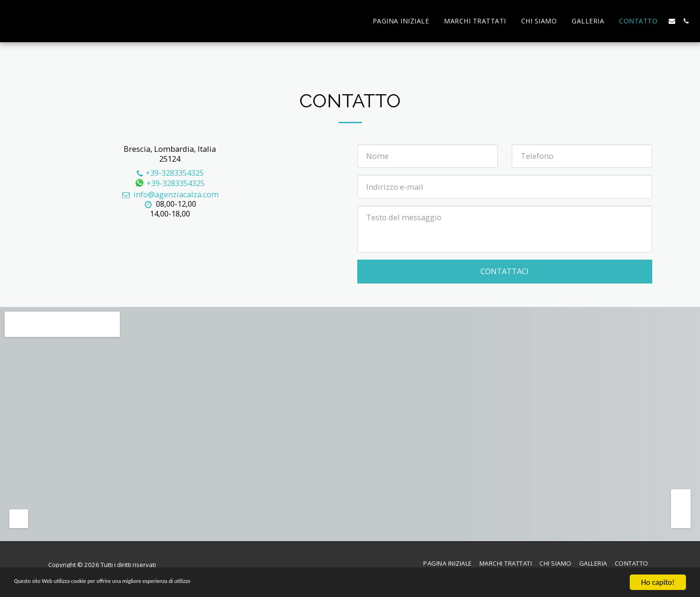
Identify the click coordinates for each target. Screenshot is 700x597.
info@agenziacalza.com (169, 194)
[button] (672, 21)
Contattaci (505, 271)
